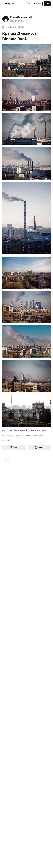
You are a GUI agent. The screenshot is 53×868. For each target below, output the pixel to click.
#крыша (42, 430)
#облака (31, 430)
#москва (7, 430)
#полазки (19, 430)
